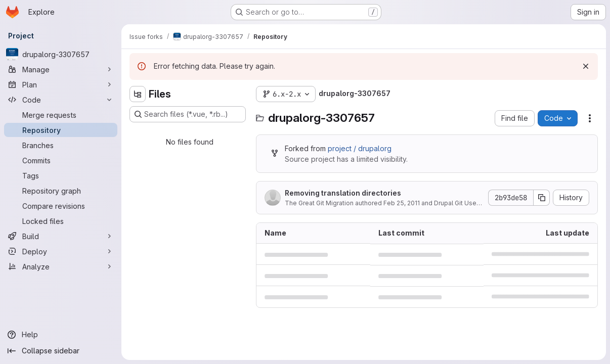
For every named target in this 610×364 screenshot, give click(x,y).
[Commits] (61, 160)
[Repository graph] (61, 191)
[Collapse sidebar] (61, 351)
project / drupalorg (360, 148)
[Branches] (61, 145)
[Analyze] (61, 266)
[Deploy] (61, 251)
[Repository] (61, 130)
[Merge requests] (61, 115)
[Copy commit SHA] (542, 198)
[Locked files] (61, 221)
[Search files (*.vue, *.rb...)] (188, 114)
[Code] (61, 100)
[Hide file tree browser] (138, 94)
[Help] (61, 335)
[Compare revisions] (61, 206)
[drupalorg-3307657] (61, 54)
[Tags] (61, 175)
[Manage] (61, 69)
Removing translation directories (343, 193)
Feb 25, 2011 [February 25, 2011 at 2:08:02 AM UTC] (402, 203)
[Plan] (61, 84)
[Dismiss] (586, 66)
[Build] (61, 236)
